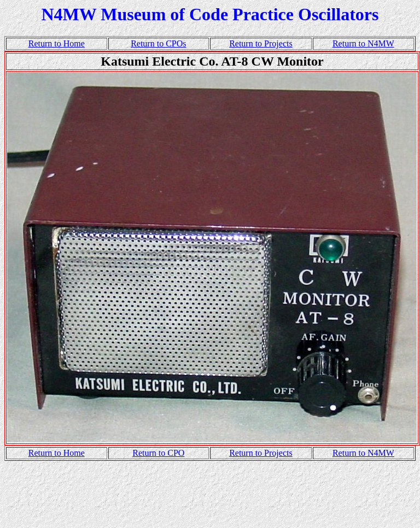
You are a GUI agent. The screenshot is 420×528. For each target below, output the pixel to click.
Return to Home (57, 43)
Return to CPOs (158, 43)
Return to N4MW (363, 43)
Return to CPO (158, 453)
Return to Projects (261, 43)
